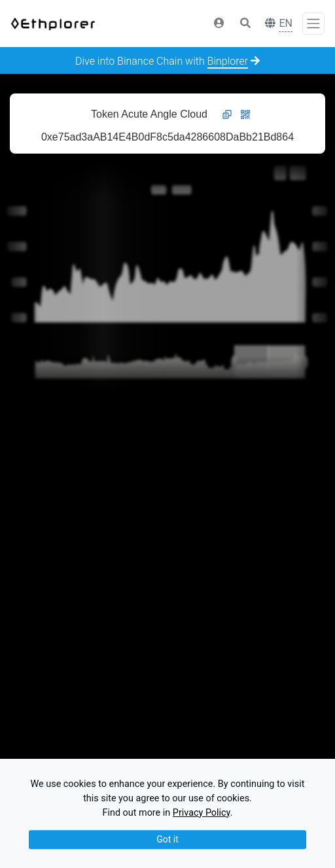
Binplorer (228, 61)
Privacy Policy (202, 813)
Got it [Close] (167, 839)
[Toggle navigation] (313, 24)
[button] (219, 24)
